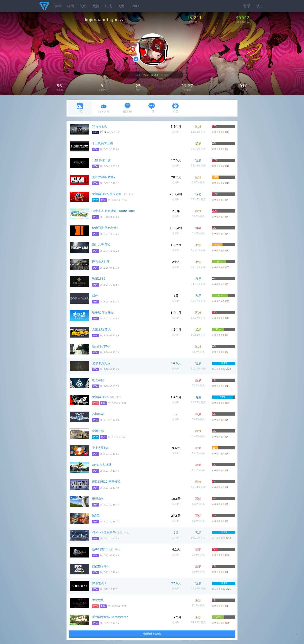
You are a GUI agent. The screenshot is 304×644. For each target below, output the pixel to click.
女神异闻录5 (100, 397)
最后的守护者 (101, 346)
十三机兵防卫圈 (102, 143)
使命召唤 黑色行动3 (105, 228)
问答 (83, 6)
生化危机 (98, 600)
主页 (80, 108)
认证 (260, 6)
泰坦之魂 (98, 431)
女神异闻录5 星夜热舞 (107, 194)
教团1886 (99, 279)
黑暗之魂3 (99, 583)
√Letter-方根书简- (104, 532)
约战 (109, 6)
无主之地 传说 (101, 329)
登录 (247, 6)
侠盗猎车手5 (100, 566)
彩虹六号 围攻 (101, 245)
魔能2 (96, 515)
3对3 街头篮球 (102, 465)
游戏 (58, 6)
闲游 (121, 6)
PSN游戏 (104, 108)
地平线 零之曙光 (103, 312)
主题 (152, 108)
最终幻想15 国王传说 (106, 482)
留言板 (128, 108)
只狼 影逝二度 (101, 160)
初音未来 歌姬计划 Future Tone (113, 211)
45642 (243, 18)
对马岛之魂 (99, 126)
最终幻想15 (100, 549)
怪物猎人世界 (101, 262)
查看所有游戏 (152, 634)
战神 (95, 295)
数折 (96, 6)
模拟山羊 (98, 498)
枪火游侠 (98, 380)
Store (135, 6)
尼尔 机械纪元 (101, 363)
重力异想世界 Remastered (110, 617)
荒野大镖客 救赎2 (104, 177)
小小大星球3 (100, 448)
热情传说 (98, 414)
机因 (71, 6)
